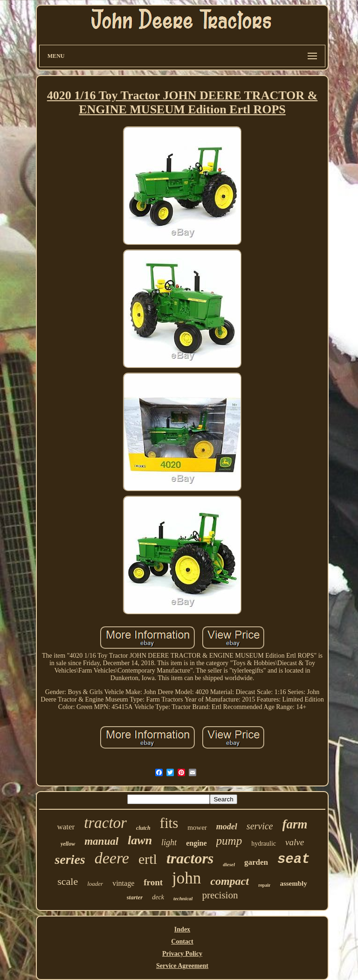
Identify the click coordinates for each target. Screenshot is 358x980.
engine (196, 843)
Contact (182, 942)
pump (229, 841)
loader (95, 884)
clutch (143, 828)
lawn (140, 840)
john (186, 878)
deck (158, 897)
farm (295, 824)
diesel (229, 864)
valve (295, 842)
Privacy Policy (182, 954)
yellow (68, 844)
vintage (123, 883)
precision (220, 895)
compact (230, 881)
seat (294, 859)
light (169, 842)
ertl (148, 859)
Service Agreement (182, 966)
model (227, 827)
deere (112, 858)
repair (264, 885)
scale (68, 881)
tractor (105, 823)
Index (182, 929)
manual (101, 841)
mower (197, 827)
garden (256, 862)
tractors (190, 858)
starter (135, 897)
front (153, 882)
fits (169, 823)
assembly (293, 883)
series (70, 859)
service (260, 826)
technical (183, 898)
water (66, 827)
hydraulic (264, 844)
